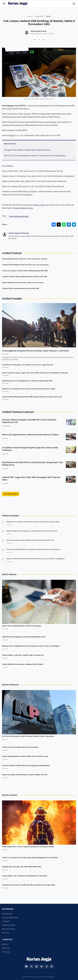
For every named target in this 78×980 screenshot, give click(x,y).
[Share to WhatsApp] (64, 225)
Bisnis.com (6, 948)
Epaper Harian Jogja (23, 208)
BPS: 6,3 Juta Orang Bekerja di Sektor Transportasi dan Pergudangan (35, 156)
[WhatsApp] (52, 966)
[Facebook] (26, 966)
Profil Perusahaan (9, 925)
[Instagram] (36, 966)
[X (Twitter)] (31, 966)
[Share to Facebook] (54, 225)
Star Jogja (6, 952)
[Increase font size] (43, 39)
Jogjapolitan (39, 16)
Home (30, 16)
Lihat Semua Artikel (11, 494)
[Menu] (4, 4)
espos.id (5, 944)
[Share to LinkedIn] (69, 225)
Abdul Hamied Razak (38, 31)
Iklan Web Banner (9, 929)
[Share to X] (59, 225)
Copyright (6, 921)
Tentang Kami (7, 914)
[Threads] (47, 966)
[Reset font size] (39, 39)
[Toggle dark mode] (74, 4)
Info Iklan (6, 933)
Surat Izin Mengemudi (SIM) (19, 216)
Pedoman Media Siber (10, 918)
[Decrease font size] (35, 39)
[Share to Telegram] (74, 225)
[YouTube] (42, 966)
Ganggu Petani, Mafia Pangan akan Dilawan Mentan (27, 150)
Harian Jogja (39, 205)
